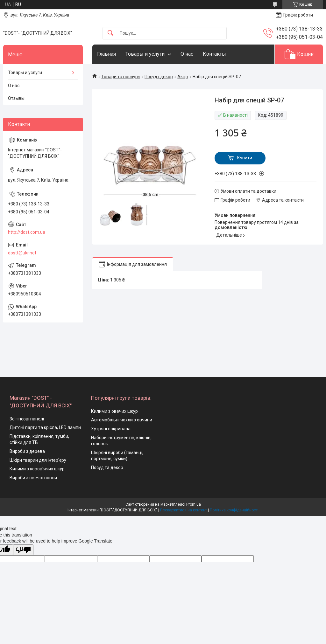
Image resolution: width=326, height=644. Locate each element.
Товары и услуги (145, 54)
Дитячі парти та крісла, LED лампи (45, 427)
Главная (106, 54)
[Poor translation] (23, 550)
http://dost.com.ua (27, 232)
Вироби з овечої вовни (33, 478)
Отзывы (16, 98)
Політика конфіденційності (234, 510)
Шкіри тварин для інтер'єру (38, 460)
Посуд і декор (159, 77)
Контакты (214, 54)
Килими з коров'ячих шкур (37, 469)
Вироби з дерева (27, 451)
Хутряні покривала (111, 429)
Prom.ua (194, 504)
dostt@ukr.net (22, 253)
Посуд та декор (107, 467)
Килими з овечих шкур (114, 411)
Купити (245, 158)
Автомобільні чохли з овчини (122, 420)
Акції (183, 77)
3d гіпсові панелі (27, 419)
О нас (187, 54)
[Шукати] (110, 33)
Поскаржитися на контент (184, 510)
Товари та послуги (120, 77)
